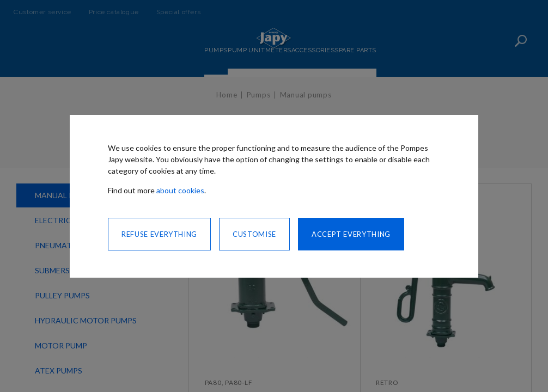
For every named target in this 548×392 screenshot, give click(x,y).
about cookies (180, 190)
